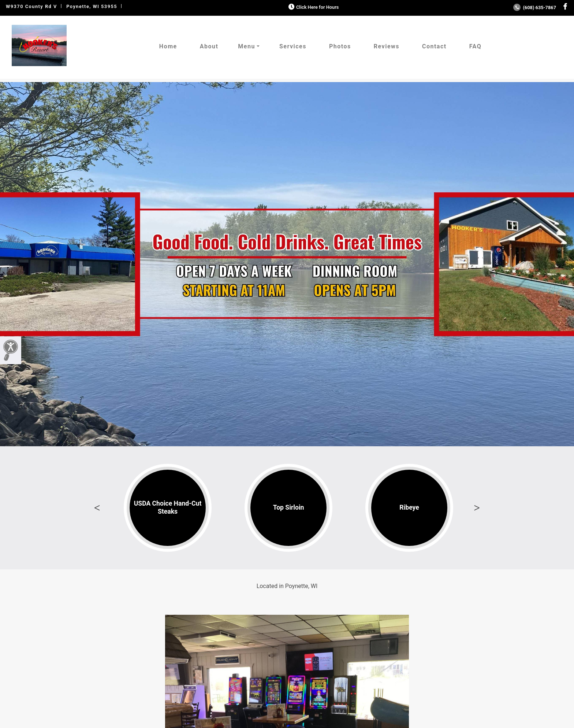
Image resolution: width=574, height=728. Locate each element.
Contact (434, 46)
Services (293, 46)
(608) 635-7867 (535, 8)
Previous (97, 508)
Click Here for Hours (313, 7)
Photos (340, 46)
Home (168, 46)
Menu (247, 46)
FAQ (475, 46)
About (209, 46)
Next (477, 508)
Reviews (387, 46)
